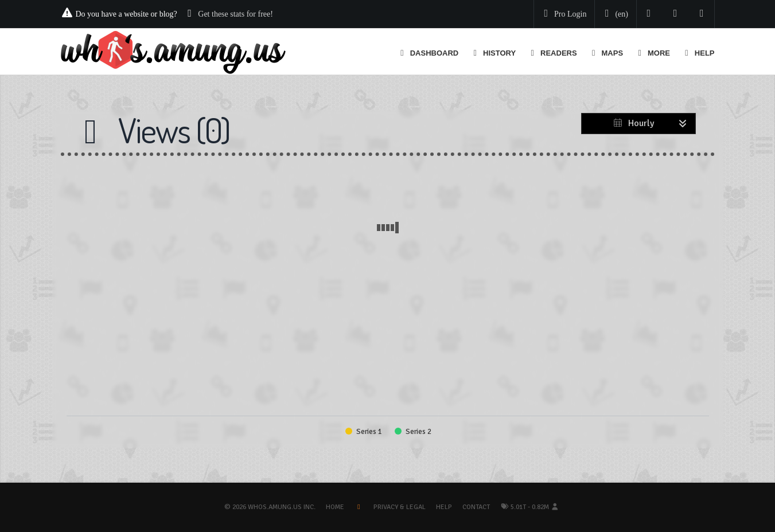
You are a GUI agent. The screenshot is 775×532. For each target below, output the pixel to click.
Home (335, 507)
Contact (476, 507)
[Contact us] (702, 14)
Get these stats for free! (235, 14)
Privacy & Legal (400, 507)
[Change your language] (614, 14)
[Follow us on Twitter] (649, 14)
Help (444, 507)
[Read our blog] (675, 14)
